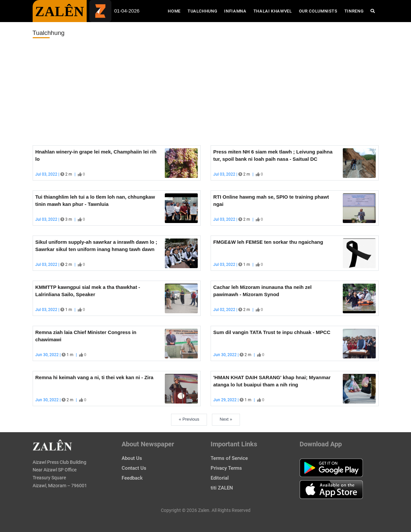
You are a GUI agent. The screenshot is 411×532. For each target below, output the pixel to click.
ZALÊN (60, 12)
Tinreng (354, 11)
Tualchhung (203, 11)
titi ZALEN (222, 488)
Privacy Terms (226, 468)
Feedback (132, 478)
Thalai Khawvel (273, 11)
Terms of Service (229, 458)
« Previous (189, 419)
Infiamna (235, 11)
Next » (226, 419)
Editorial (220, 478)
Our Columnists (318, 11)
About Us (132, 458)
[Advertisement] (206, 92)
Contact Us (134, 468)
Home (176, 11)
